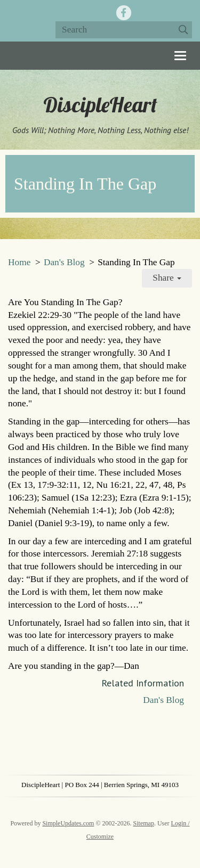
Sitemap (144, 823)
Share (167, 278)
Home (19, 262)
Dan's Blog (64, 262)
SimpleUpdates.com (68, 823)
